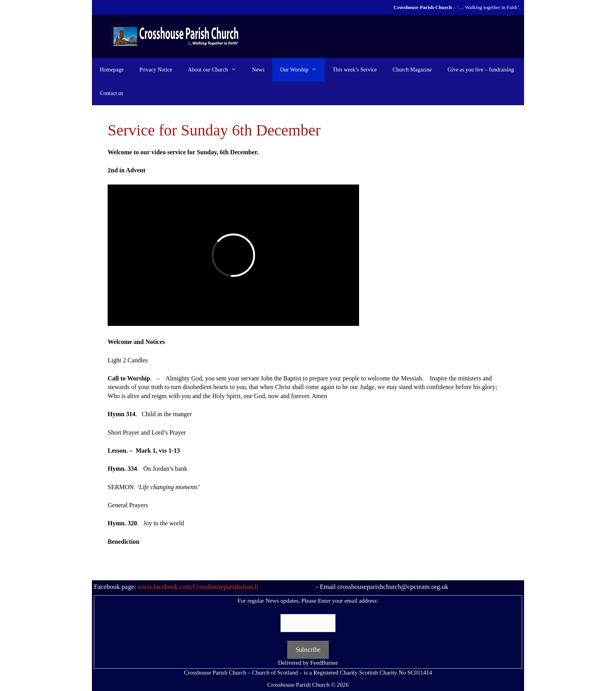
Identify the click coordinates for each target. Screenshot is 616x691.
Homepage (112, 70)
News (258, 70)
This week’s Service (355, 70)
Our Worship (302, 70)
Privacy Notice (156, 70)
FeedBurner (324, 663)
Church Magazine (412, 70)
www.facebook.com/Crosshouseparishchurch (198, 587)
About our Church (216, 70)
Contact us (112, 93)
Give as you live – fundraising (481, 70)
